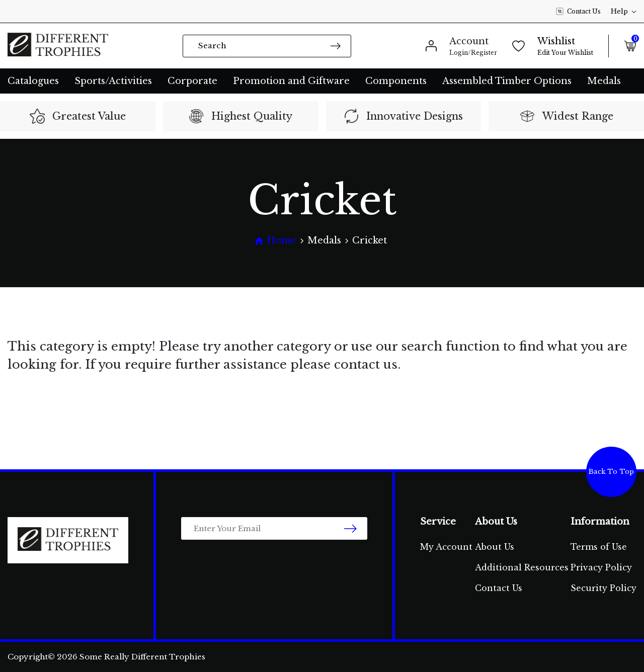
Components (396, 81)
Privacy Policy (601, 567)
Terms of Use (599, 547)
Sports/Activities (113, 81)
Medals (604, 81)
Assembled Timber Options (507, 81)
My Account (446, 547)
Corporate (192, 81)
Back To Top (611, 472)
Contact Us (578, 12)
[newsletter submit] (350, 528)
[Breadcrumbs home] (275, 241)
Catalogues (33, 81)
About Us (495, 547)
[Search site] (336, 46)
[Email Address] (274, 528)
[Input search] (267, 46)
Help (624, 11)
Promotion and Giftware (291, 81)
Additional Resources (522, 567)
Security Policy (603, 588)
